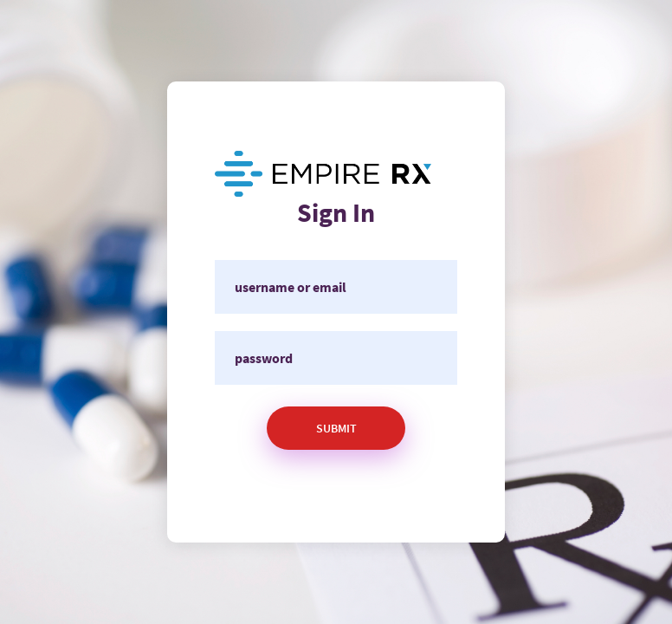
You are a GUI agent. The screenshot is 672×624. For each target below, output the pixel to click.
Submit (336, 428)
